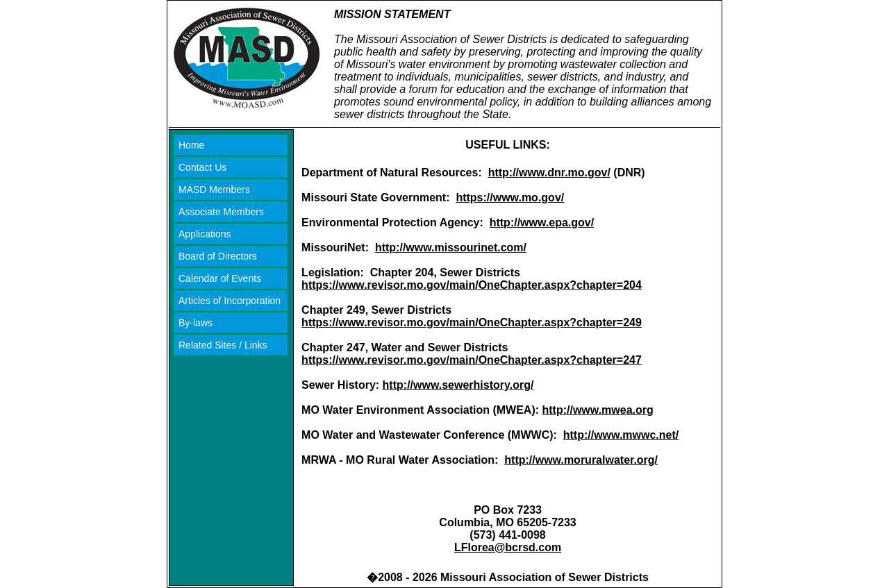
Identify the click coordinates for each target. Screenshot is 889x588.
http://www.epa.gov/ (542, 222)
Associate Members (221, 212)
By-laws (196, 323)
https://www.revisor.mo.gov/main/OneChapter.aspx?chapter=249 (472, 322)
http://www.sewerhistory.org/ (458, 385)
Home (191, 145)
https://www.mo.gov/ (510, 198)
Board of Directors (218, 256)
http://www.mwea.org (598, 410)
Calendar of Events (220, 278)
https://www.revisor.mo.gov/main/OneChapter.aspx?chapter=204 (472, 285)
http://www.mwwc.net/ (621, 435)
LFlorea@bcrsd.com (508, 547)
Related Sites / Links (223, 345)
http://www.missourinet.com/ (451, 247)
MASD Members (214, 190)
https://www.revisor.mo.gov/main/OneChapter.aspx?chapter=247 (472, 360)
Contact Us (202, 167)
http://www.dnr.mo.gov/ (549, 173)
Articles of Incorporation (230, 301)
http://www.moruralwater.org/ (581, 460)
